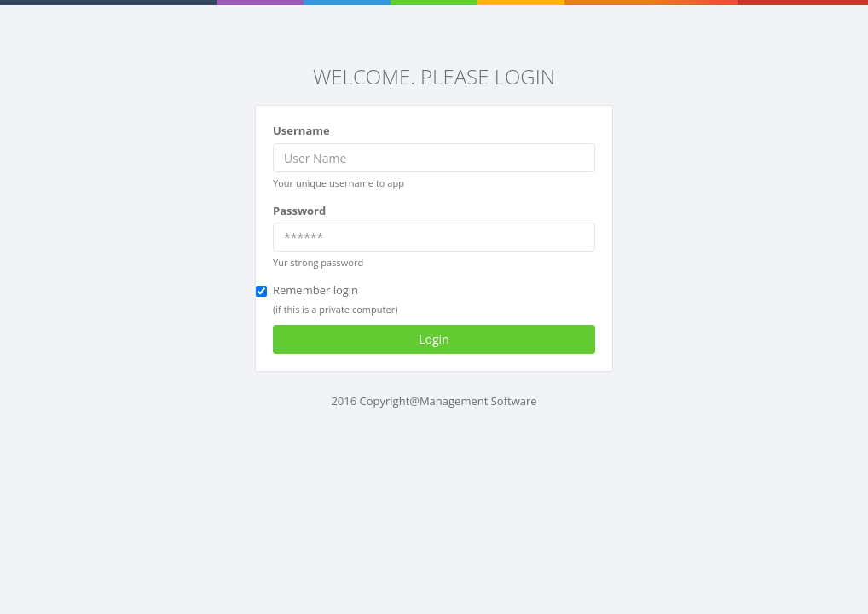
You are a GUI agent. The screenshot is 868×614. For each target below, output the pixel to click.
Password (299, 211)
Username (301, 130)
